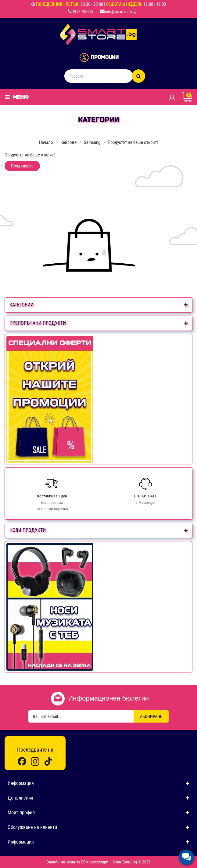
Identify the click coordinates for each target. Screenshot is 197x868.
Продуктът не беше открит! (133, 142)
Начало (46, 142)
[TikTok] (48, 761)
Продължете (22, 166)
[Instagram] (35, 761)
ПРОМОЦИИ (105, 57)
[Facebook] (22, 761)
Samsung (92, 142)
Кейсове (68, 142)
